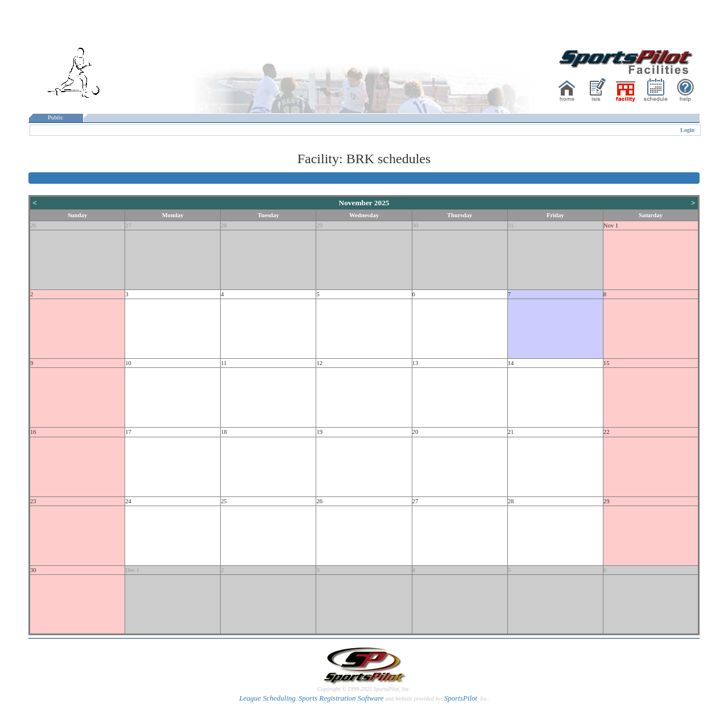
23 (33, 501)
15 (607, 363)
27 (128, 225)
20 (415, 432)
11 (224, 363)
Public (56, 117)
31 (511, 225)
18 (224, 432)
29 (319, 225)
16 (33, 432)
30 (415, 225)
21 (511, 432)
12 (319, 363)
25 (224, 501)
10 (128, 363)
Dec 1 (132, 570)
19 (319, 432)
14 (511, 363)
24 (128, 501)
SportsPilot (461, 698)
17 (128, 432)
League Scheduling (267, 698)
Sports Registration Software (341, 698)
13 (415, 363)
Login (687, 130)
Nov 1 (611, 225)
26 (33, 225)
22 (607, 432)
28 (224, 225)
